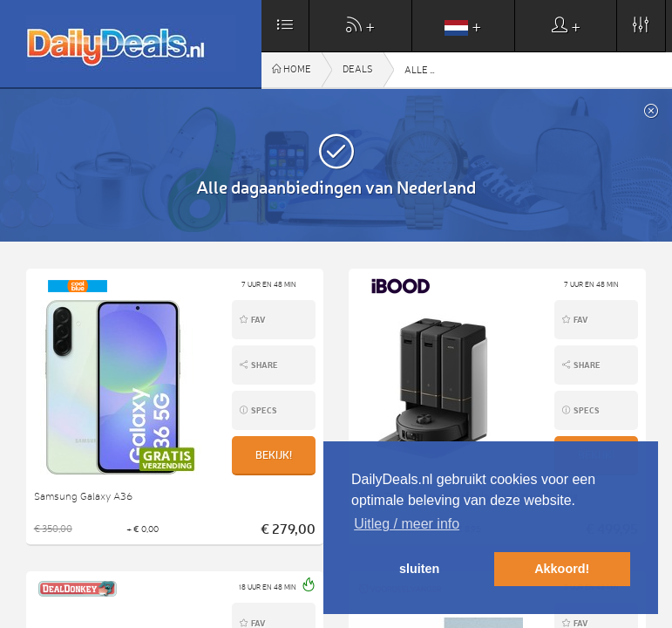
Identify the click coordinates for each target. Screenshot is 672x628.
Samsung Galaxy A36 (83, 496)
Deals (358, 69)
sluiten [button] (419, 569)
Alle (462, 70)
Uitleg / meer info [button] (407, 524)
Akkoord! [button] (562, 569)
